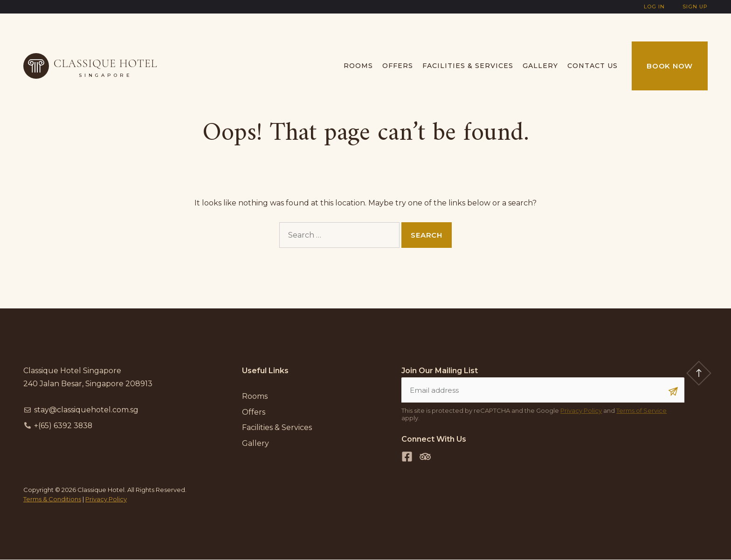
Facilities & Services (468, 66)
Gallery (540, 66)
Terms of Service (641, 411)
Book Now (670, 66)
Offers (398, 66)
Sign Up (695, 7)
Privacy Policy (581, 411)
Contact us (593, 66)
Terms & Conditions (52, 499)
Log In (654, 7)
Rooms (358, 66)
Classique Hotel (106, 64)
